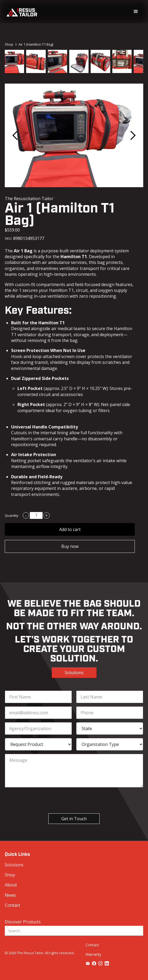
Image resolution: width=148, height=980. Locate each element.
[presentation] (69, 801)
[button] (136, 12)
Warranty (93, 954)
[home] (22, 12)
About (11, 885)
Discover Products (23, 922)
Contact (12, 905)
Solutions (74, 673)
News (10, 895)
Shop (10, 875)
